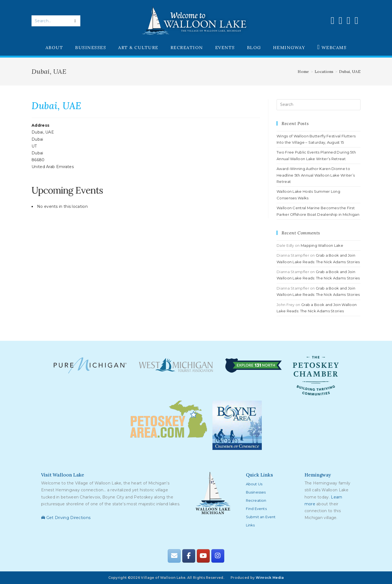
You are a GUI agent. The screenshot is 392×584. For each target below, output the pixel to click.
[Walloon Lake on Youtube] (203, 556)
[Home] (303, 72)
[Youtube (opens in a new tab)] (349, 20)
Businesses (256, 492)
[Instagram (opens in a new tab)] (341, 20)
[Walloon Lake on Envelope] (174, 556)
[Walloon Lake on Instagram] (218, 556)
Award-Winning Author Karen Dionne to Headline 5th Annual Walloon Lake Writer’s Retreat (316, 175)
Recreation (256, 500)
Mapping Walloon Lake (322, 245)
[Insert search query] (319, 105)
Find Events (256, 509)
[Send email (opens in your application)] (357, 20)
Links (250, 525)
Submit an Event (261, 517)
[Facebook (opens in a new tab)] (332, 20)
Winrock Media (270, 578)
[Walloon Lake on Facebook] (189, 556)
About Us (254, 484)
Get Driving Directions (66, 518)
